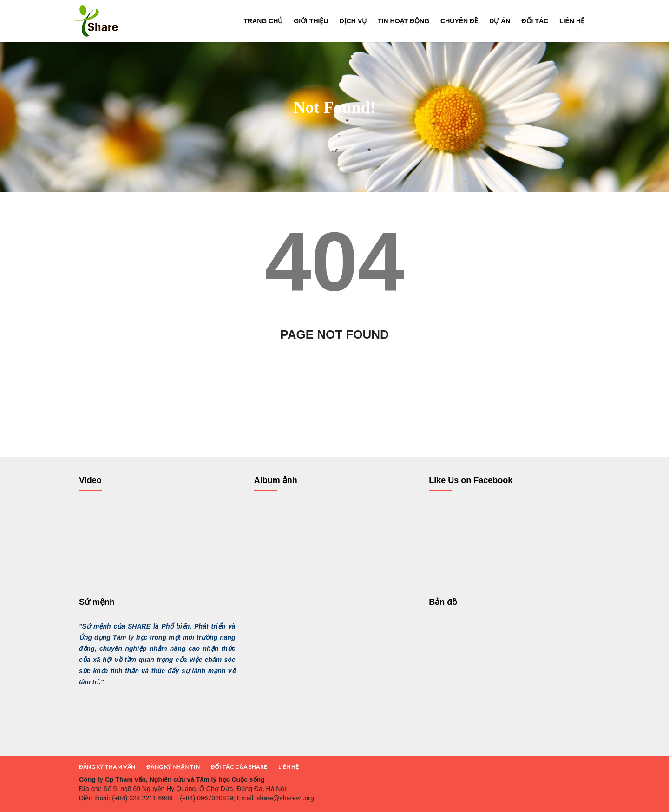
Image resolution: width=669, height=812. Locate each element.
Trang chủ (263, 21)
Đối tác (535, 21)
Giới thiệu (311, 21)
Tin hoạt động (403, 21)
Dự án (500, 21)
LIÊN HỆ (289, 767)
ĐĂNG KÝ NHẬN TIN (173, 767)
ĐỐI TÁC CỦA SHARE (239, 767)
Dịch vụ (353, 21)
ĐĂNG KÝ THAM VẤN (107, 767)
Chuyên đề (459, 21)
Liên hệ (572, 21)
